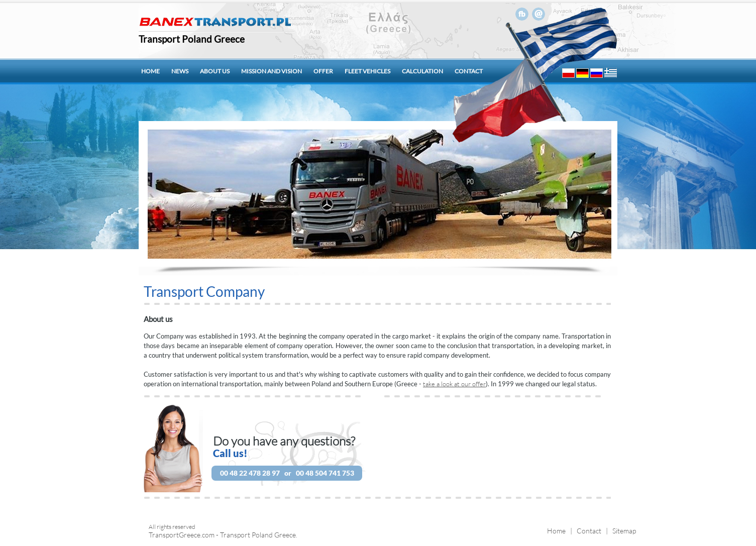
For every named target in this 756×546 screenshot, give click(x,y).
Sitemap (624, 531)
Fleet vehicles (367, 71)
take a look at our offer (454, 384)
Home (150, 71)
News (180, 71)
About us (215, 71)
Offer (323, 71)
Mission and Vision (272, 71)
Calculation (422, 71)
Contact (469, 71)
